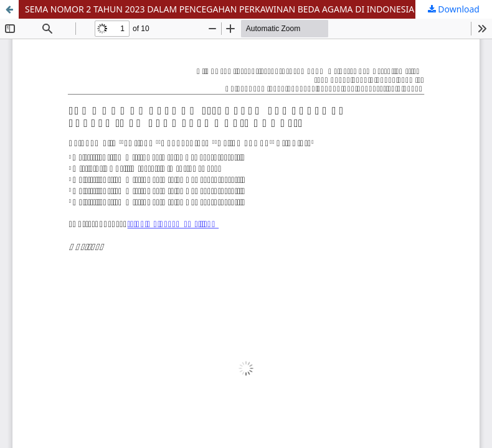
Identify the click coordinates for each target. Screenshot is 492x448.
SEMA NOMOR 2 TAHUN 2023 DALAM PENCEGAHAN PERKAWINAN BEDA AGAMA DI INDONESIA (220, 9)
